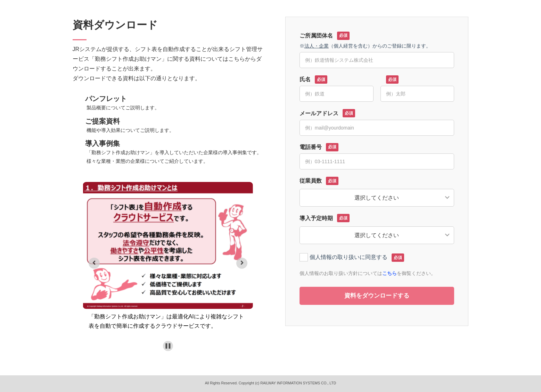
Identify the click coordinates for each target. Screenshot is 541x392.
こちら (390, 273)
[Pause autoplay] (168, 346)
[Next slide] (242, 263)
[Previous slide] (94, 263)
